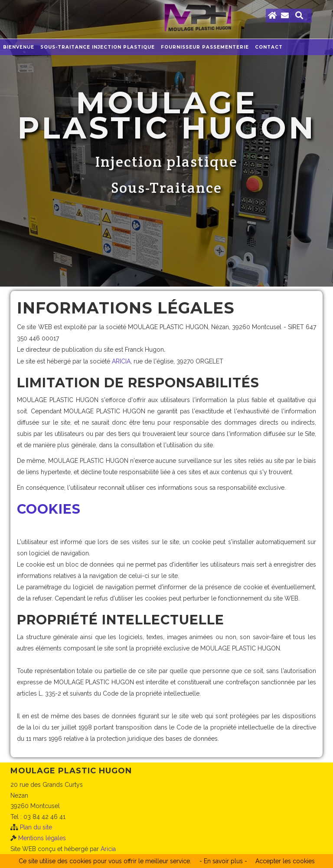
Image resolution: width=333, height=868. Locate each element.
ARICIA (121, 361)
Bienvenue (19, 47)
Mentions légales (42, 838)
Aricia (108, 849)
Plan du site (36, 827)
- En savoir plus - (223, 861)
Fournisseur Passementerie (205, 47)
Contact (269, 47)
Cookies (49, 509)
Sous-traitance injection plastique (98, 47)
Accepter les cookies (285, 861)
